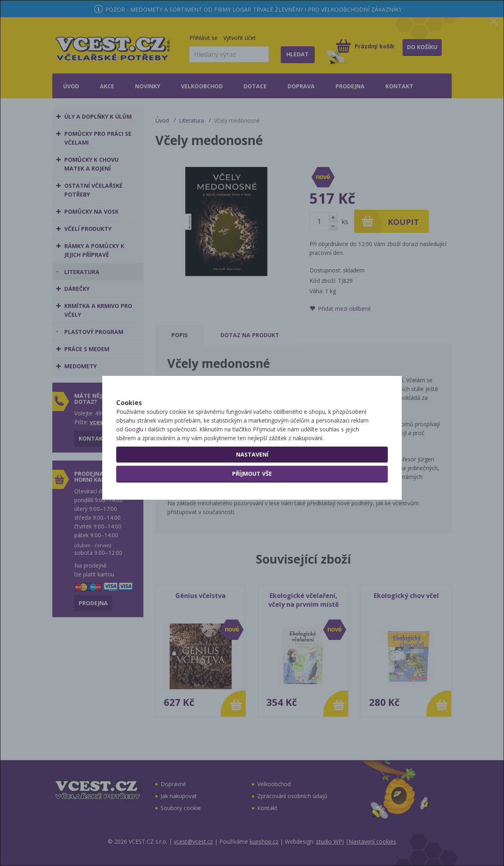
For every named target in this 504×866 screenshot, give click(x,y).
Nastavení (252, 480)
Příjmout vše (252, 499)
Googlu (134, 454)
